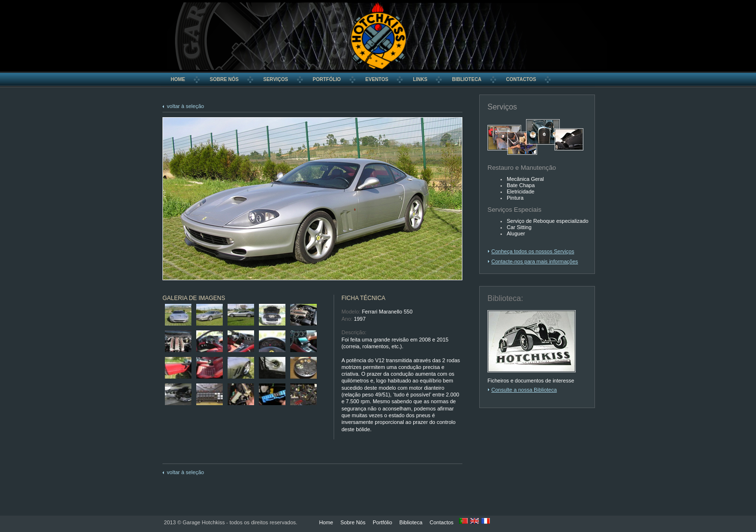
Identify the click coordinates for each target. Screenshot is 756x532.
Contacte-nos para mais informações (535, 261)
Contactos (442, 522)
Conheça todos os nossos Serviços (533, 251)
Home (326, 522)
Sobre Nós (353, 522)
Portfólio (382, 522)
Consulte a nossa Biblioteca (524, 390)
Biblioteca (411, 522)
